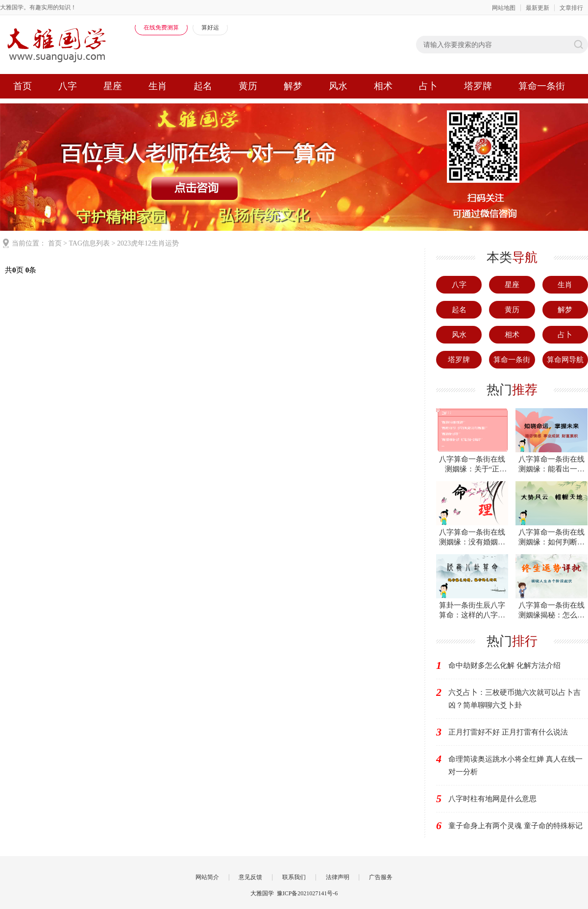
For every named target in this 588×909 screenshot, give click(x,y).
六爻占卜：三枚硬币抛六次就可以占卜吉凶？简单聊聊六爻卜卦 (514, 699)
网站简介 (207, 877)
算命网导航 (565, 360)
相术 (383, 86)
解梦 (293, 86)
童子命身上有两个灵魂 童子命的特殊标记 (515, 826)
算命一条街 (542, 86)
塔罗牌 (478, 86)
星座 (113, 86)
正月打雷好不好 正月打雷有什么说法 (508, 732)
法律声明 (338, 877)
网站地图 (504, 8)
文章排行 (571, 8)
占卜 (428, 86)
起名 (203, 86)
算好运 (210, 27)
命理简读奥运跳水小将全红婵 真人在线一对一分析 (515, 765)
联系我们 (294, 877)
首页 (23, 86)
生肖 (158, 86)
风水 (338, 86)
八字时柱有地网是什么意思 (492, 799)
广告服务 (381, 877)
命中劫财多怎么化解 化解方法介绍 (504, 665)
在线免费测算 (161, 27)
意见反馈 (250, 877)
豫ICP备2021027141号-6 (307, 893)
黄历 (248, 86)
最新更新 (538, 8)
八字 (68, 86)
